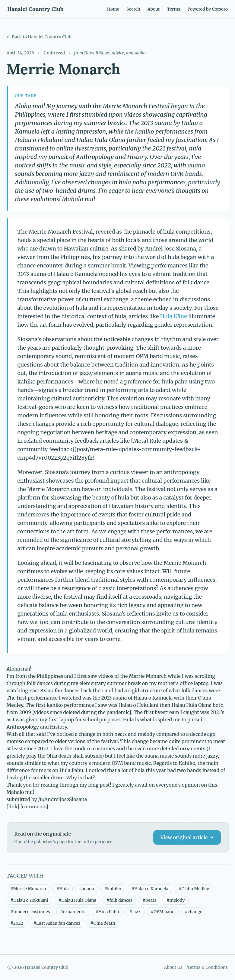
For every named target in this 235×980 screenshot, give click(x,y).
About (154, 9)
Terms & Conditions (207, 967)
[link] (13, 807)
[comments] (34, 807)
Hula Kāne (174, 316)
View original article (187, 837)
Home (113, 9)
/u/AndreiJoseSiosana (62, 799)
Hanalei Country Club (35, 9)
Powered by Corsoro (208, 9)
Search (133, 9)
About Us (173, 967)
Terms (173, 9)
